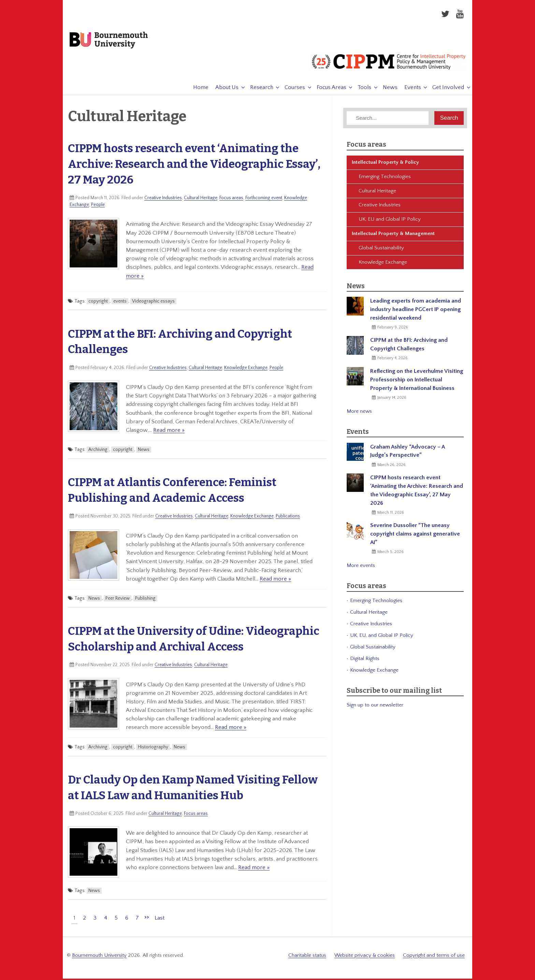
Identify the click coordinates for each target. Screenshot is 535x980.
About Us (223, 89)
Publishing (145, 600)
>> (147, 919)
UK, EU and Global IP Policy (390, 221)
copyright (98, 303)
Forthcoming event (264, 200)
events (120, 303)
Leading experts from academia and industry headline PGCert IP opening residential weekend (416, 311)
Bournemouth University (113, 42)
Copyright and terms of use (434, 957)
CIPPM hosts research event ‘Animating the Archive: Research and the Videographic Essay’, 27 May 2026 (194, 166)
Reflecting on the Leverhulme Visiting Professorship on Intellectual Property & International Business (417, 381)
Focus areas (231, 200)
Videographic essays (153, 303)
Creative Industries (163, 200)
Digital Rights (365, 660)
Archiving (98, 452)
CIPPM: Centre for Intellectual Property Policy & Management (388, 67)
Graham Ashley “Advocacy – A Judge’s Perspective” (407, 453)
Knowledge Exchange (246, 369)
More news (359, 413)
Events (409, 89)
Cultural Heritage (201, 200)
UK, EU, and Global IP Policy (382, 637)
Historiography (153, 749)
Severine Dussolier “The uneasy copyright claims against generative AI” (415, 536)
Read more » (169, 432)
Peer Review (118, 600)
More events (361, 567)
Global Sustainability (381, 250)
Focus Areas (328, 89)
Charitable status (307, 957)
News (387, 89)
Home (197, 89)
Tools (361, 89)
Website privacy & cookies (365, 957)
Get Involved (445, 89)
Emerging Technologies (385, 178)
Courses (291, 89)
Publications (288, 518)
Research (258, 89)
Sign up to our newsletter (375, 707)
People (98, 206)
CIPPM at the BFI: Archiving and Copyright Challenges (409, 346)
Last (160, 920)
